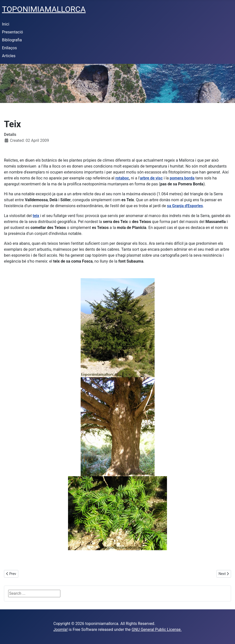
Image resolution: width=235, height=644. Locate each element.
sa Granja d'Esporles (185, 206)
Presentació (12, 32)
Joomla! (61, 630)
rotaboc (122, 178)
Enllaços (9, 48)
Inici (6, 24)
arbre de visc (151, 178)
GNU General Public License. (157, 630)
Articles (9, 56)
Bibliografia (12, 40)
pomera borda (182, 178)
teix (36, 216)
